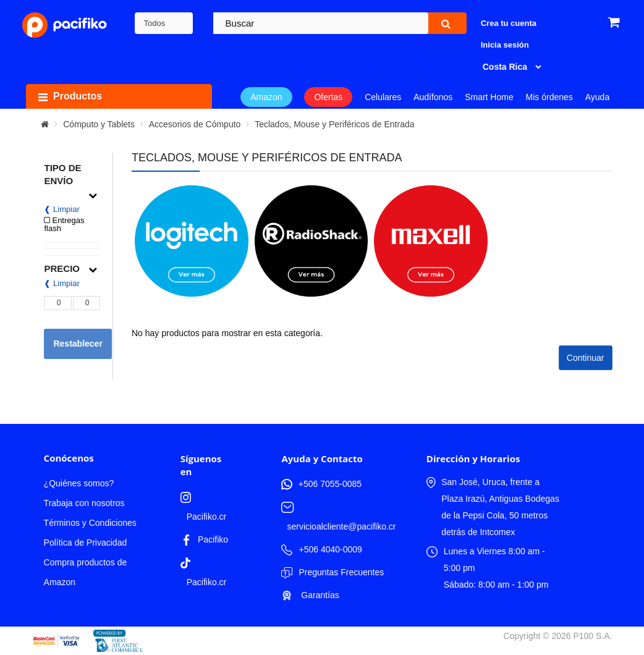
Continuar (586, 358)
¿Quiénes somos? (79, 483)
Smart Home (489, 97)
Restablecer (78, 344)
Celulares (383, 97)
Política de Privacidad (86, 543)
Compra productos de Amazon (86, 572)
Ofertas (328, 97)
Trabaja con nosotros (84, 503)
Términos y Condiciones (90, 523)
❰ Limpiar (61, 209)
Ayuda (597, 97)
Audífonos (433, 97)
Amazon (266, 97)
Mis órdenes (549, 97)
